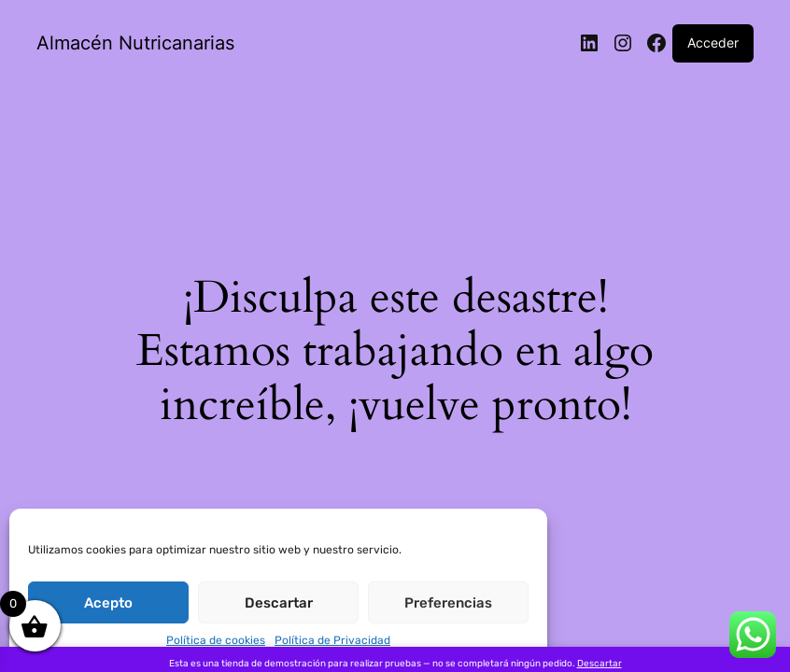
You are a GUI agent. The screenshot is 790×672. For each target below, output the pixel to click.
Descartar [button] (600, 664)
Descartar (279, 603)
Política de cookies (216, 640)
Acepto (108, 603)
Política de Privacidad (332, 640)
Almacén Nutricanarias (135, 43)
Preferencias (448, 603)
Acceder (713, 42)
